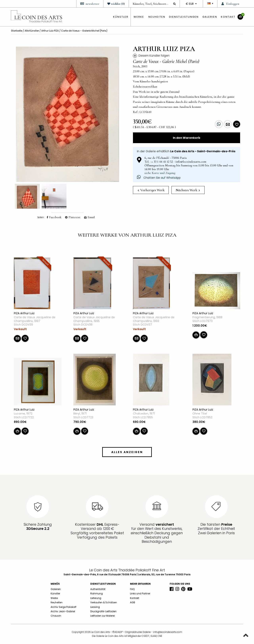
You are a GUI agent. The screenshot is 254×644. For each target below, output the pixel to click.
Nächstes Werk (188, 190)
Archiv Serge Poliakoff (63, 607)
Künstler (55, 593)
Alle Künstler (32, 31)
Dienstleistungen (184, 17)
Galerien (210, 17)
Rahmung (97, 593)
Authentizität (98, 589)
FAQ (132, 589)
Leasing (95, 607)
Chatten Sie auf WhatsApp (159, 178)
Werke (139, 17)
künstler (121, 17)
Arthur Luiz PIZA (50, 31)
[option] (67, 114)
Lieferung (96, 598)
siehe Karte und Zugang (160, 173)
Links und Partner (140, 593)
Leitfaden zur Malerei (102, 616)
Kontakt (228, 17)
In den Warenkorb (187, 138)
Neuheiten (157, 17)
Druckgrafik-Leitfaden (103, 611)
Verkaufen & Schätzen (104, 602)
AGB (133, 602)
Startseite (17, 31)
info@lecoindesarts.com (168, 632)
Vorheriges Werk (151, 190)
